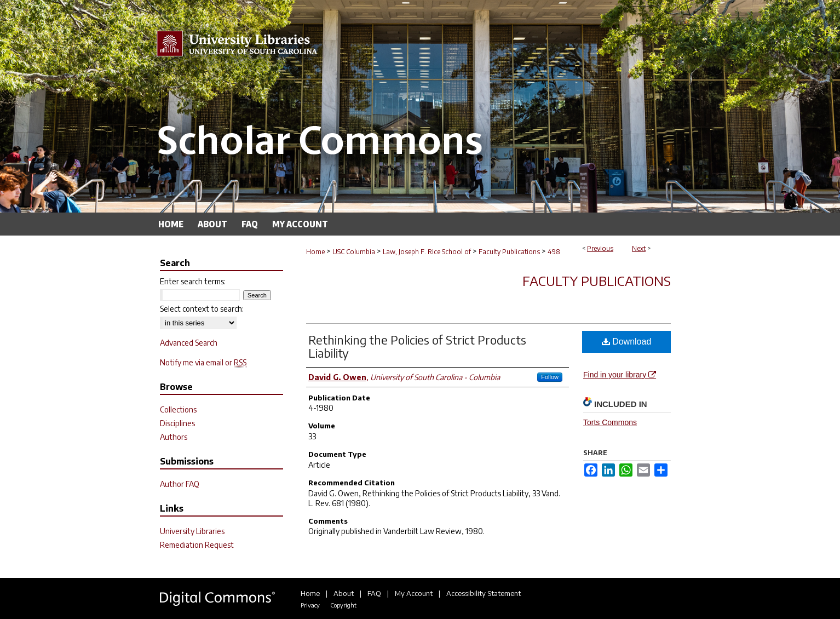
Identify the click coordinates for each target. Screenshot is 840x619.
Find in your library (620, 375)
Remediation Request (197, 545)
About (344, 593)
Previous (600, 248)
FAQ (374, 593)
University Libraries (192, 531)
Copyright (343, 605)
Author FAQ (180, 484)
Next (639, 248)
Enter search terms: (193, 281)
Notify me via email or (203, 362)
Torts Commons (610, 422)
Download (627, 342)
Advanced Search (189, 343)
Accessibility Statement (484, 593)
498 (554, 252)
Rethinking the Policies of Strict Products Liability (417, 346)
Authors (174, 437)
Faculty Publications (509, 252)
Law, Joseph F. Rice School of (427, 252)
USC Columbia (354, 252)
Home (315, 252)
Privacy (310, 605)
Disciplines (177, 423)
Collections (178, 409)
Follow (550, 377)
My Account (414, 593)
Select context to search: (202, 309)
